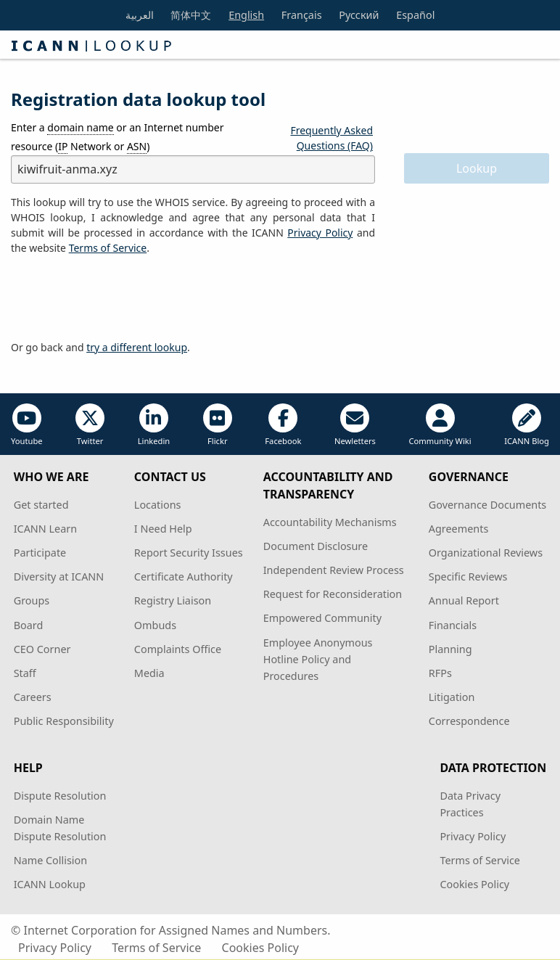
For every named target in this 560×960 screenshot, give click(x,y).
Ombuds (155, 625)
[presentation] (121, 298)
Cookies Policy (474, 884)
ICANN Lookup (50, 884)
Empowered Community (322, 618)
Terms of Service (480, 860)
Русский (359, 15)
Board (29, 625)
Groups (32, 600)
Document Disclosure (316, 546)
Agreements (459, 529)
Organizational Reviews (486, 553)
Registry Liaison (173, 600)
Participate (40, 553)
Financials (453, 625)
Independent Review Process (334, 570)
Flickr (218, 425)
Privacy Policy (320, 233)
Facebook (283, 425)
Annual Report (464, 600)
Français (302, 15)
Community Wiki (440, 425)
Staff (25, 673)
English (246, 15)
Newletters (355, 425)
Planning (450, 649)
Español (415, 15)
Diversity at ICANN (59, 577)
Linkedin (154, 425)
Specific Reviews (468, 577)
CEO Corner (42, 649)
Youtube (27, 425)
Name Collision (50, 860)
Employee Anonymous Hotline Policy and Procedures (318, 659)
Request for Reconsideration (333, 594)
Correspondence (469, 721)
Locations (158, 505)
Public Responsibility (64, 721)
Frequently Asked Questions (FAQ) (332, 138)
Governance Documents (487, 505)
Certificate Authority (184, 577)
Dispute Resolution (60, 796)
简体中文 (191, 15)
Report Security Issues (189, 553)
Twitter (90, 425)
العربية (140, 15)
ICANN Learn (45, 529)
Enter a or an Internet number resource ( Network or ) (117, 137)
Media (149, 673)
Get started (41, 505)
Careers (33, 697)
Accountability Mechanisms (330, 522)
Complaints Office (178, 649)
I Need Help (163, 529)
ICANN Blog (527, 425)
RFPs (440, 673)
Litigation (452, 697)
